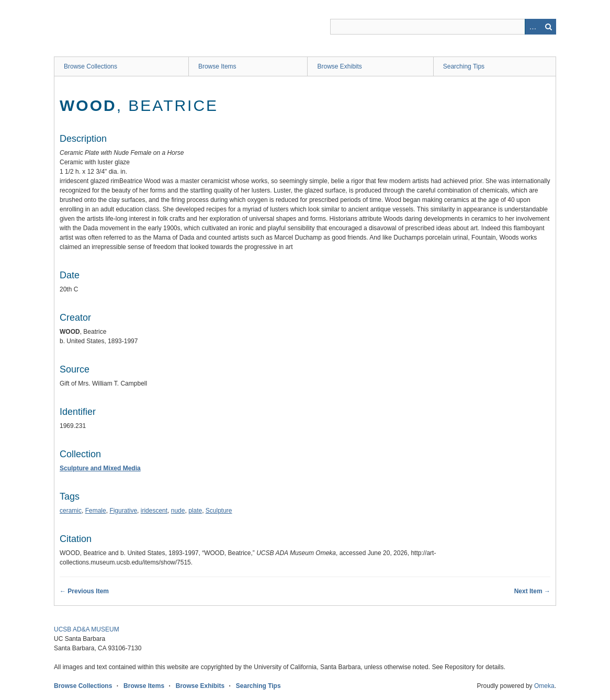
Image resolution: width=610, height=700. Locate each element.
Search (548, 27)
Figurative (123, 511)
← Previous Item (84, 591)
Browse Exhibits (339, 66)
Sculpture (219, 511)
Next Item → (532, 591)
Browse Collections (91, 66)
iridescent (154, 511)
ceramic (71, 511)
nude (178, 511)
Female (96, 511)
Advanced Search (533, 27)
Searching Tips (464, 66)
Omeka (544, 686)
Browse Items (217, 66)
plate (195, 511)
